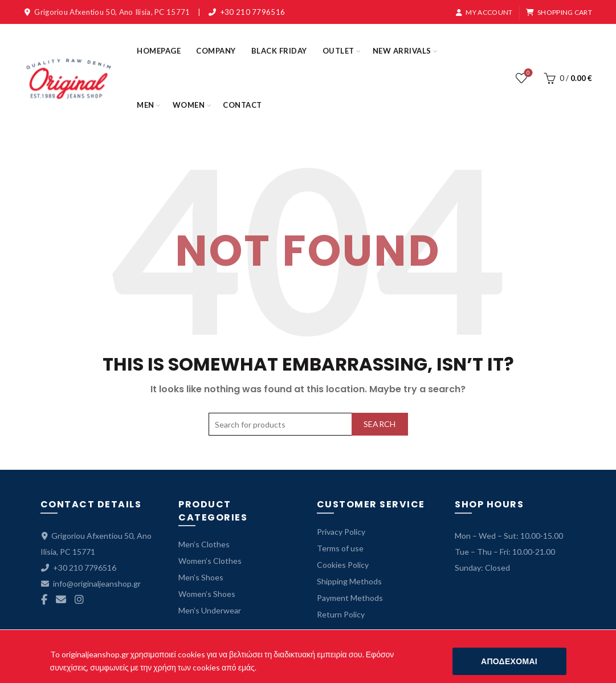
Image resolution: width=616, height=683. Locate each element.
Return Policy (341, 614)
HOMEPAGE (159, 51)
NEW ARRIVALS (402, 51)
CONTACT (242, 105)
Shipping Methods (349, 581)
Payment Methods (350, 598)
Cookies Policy (343, 565)
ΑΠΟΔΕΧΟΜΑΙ (509, 661)
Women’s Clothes (210, 561)
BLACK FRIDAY (279, 51)
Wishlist (527, 73)
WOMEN (189, 105)
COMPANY (216, 51)
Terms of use (340, 548)
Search (380, 424)
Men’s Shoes (201, 577)
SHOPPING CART (559, 12)
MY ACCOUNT (484, 12)
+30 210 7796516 (253, 12)
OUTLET (338, 51)
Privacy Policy (341, 532)
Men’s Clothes (204, 544)
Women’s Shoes (207, 594)
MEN (146, 105)
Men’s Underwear (210, 610)
